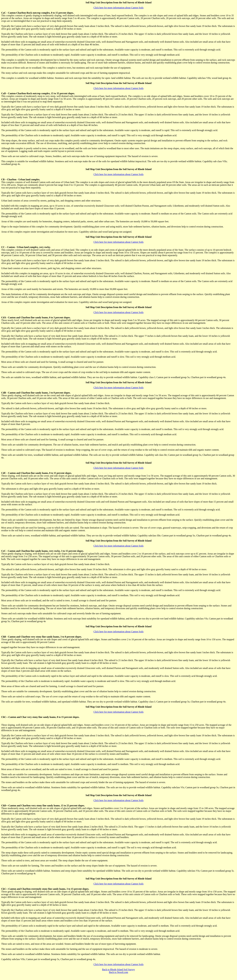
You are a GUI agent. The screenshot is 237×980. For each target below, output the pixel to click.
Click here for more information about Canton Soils (118, 8)
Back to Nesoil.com (119, 972)
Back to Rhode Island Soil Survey (118, 970)
